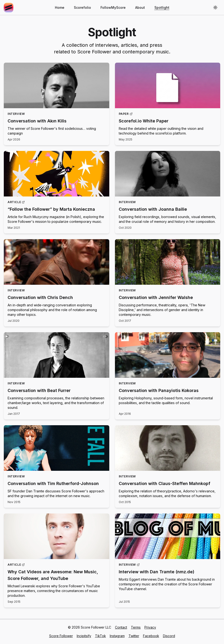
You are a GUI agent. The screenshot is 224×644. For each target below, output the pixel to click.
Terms (136, 627)
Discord (169, 636)
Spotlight (162, 7)
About (140, 7)
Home (60, 7)
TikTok (100, 636)
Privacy (150, 627)
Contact (121, 627)
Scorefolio (82, 7)
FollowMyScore (113, 7)
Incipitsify (84, 636)
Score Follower (61, 636)
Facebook (151, 636)
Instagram (117, 636)
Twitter (134, 636)
